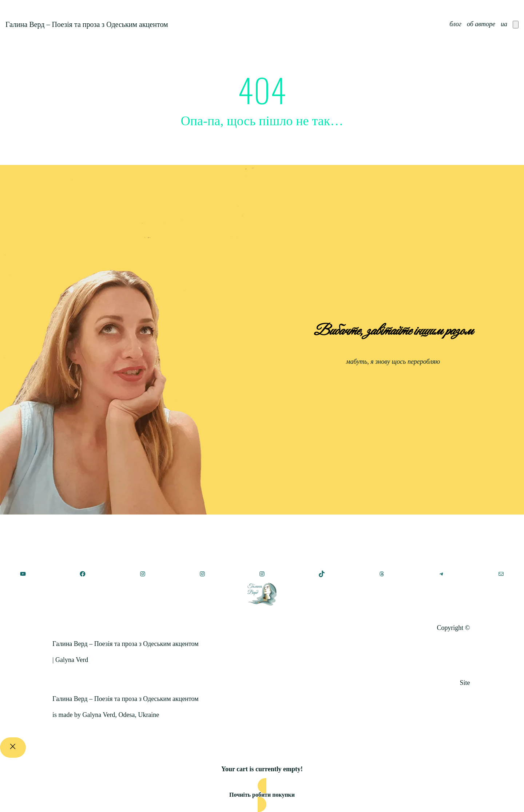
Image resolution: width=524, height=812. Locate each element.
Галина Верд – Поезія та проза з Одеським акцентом (87, 24)
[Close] (13, 748)
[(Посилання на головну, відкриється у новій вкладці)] (262, 594)
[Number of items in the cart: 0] (516, 25)
